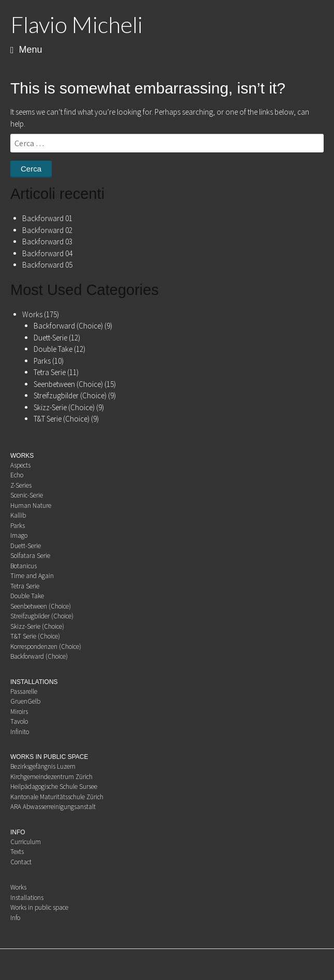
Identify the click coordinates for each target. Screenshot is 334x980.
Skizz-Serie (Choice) (64, 407)
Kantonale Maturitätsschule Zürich (57, 797)
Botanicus (24, 566)
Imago (19, 535)
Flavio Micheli (77, 24)
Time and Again (32, 576)
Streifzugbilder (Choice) (70, 395)
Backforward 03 (47, 242)
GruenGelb (25, 701)
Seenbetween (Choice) (68, 384)
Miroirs (19, 712)
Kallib (18, 515)
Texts (17, 852)
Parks (42, 361)
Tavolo (19, 721)
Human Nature (31, 505)
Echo (17, 475)
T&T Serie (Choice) (62, 419)
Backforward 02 (47, 230)
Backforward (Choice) (68, 326)
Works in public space (39, 907)
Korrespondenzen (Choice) (46, 647)
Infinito (20, 732)
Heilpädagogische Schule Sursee (54, 787)
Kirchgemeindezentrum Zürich (51, 777)
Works (32, 314)
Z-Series (21, 485)
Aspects (20, 465)
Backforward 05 (47, 265)
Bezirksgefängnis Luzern (43, 766)
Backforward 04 (47, 253)
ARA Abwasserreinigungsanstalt (53, 807)
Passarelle (24, 691)
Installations (27, 898)
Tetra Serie (50, 372)
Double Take (53, 349)
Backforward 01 (47, 218)
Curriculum (26, 842)
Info (15, 918)
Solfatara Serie (30, 556)
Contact (21, 862)
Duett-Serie (50, 338)
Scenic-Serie (27, 495)
